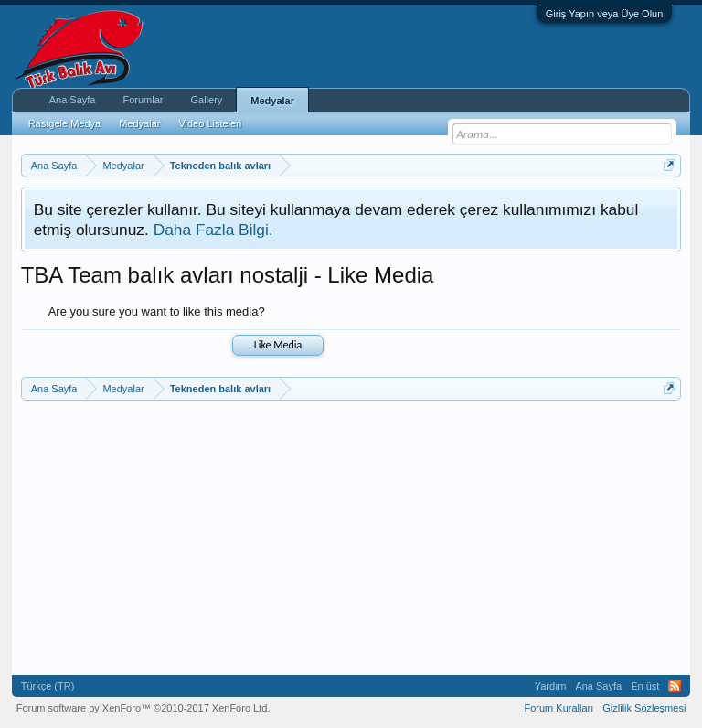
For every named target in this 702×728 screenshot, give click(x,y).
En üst (645, 686)
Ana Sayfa (73, 100)
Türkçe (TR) (48, 686)
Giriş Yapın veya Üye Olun (605, 14)
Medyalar (272, 101)
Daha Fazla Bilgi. (213, 230)
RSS (675, 686)
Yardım (551, 686)
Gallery (206, 100)
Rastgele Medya (65, 123)
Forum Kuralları (558, 708)
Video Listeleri (210, 123)
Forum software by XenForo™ (144, 708)
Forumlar (143, 100)
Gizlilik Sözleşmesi (644, 708)
